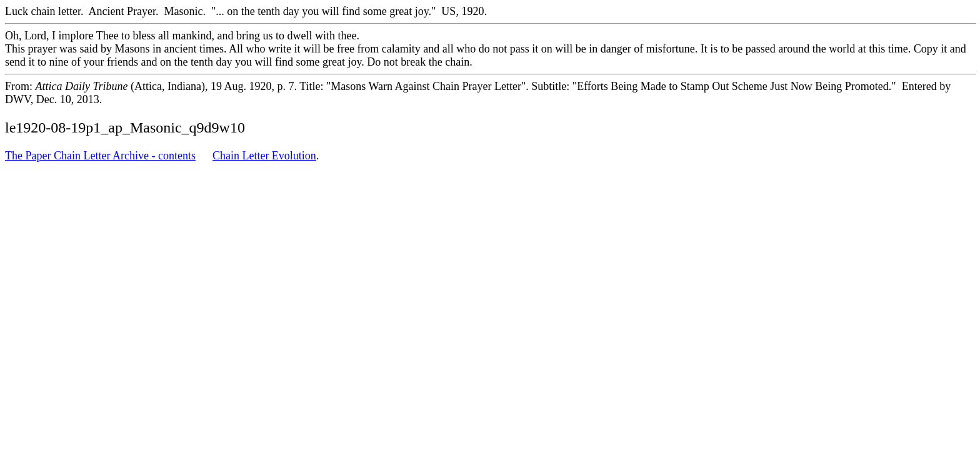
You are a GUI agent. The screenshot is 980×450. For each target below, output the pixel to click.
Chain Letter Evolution (264, 156)
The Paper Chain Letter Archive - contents (100, 156)
